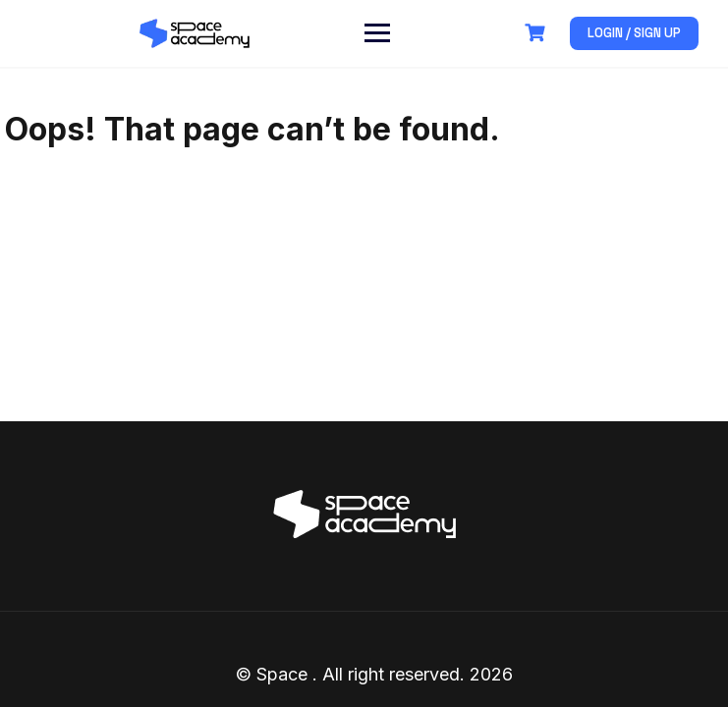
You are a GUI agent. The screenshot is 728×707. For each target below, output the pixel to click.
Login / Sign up (634, 33)
